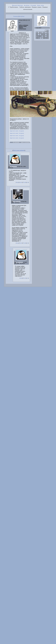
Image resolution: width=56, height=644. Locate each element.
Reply (17, 184)
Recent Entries (18, 5)
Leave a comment (25, 144)
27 (42, 38)
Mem (20, 16)
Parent (21, 184)
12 (40, 34)
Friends (33, 5)
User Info (41, 5)
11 (38, 34)
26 (40, 38)
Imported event (14, 131)
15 (46, 34)
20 (42, 36)
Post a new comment (19, 152)
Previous (16, 16)
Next (23, 16)
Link (28, 184)
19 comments (16, 144)
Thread (24, 184)
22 (46, 36)
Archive (27, 5)
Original (21, 131)
